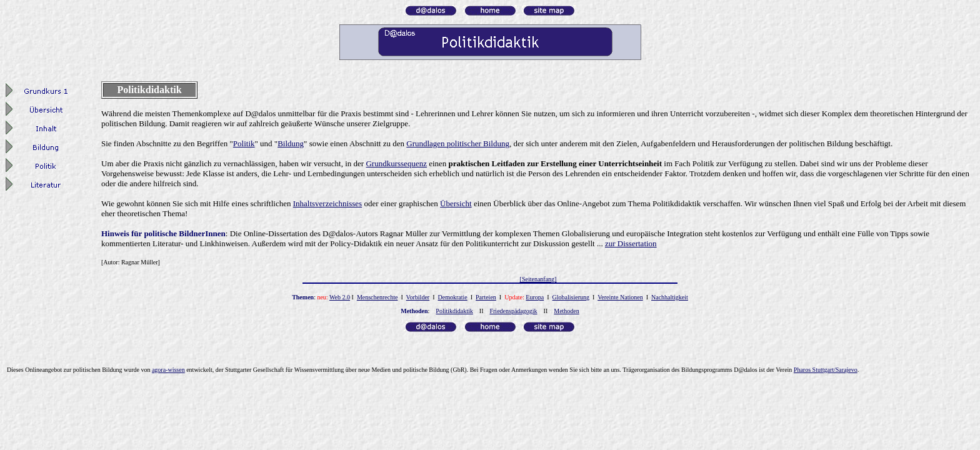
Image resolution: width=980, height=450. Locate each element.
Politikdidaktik (454, 311)
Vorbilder (418, 297)
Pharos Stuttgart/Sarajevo (826, 370)
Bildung (291, 143)
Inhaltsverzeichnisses (327, 203)
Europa (535, 297)
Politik (244, 143)
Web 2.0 (340, 297)
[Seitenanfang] (538, 279)
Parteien (486, 297)
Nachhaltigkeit (670, 297)
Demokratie (453, 297)
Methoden (567, 311)
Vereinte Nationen (620, 297)
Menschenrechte (377, 297)
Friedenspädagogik (513, 311)
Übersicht (456, 203)
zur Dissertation (631, 243)
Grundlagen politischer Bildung (458, 143)
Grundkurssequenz (396, 163)
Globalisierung (571, 297)
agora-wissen (168, 370)
